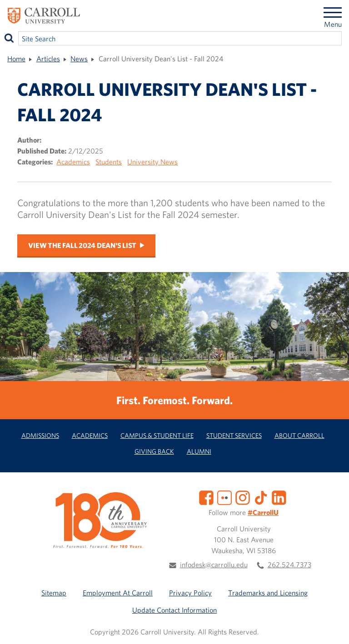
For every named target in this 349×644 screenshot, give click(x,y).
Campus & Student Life (157, 435)
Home (16, 59)
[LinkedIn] (279, 496)
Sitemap (54, 593)
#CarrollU (263, 512)
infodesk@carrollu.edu (214, 565)
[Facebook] (206, 496)
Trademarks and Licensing (268, 593)
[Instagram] (243, 496)
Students (109, 162)
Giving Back (154, 451)
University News (152, 162)
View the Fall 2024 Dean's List (82, 245)
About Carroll (299, 435)
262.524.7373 (289, 565)
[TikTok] (261, 496)
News (79, 59)
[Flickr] (224, 496)
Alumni (199, 451)
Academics (73, 162)
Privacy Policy (190, 593)
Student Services (234, 435)
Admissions (40, 435)
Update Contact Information (174, 610)
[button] (332, 627)
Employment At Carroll (118, 593)
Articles (48, 59)
